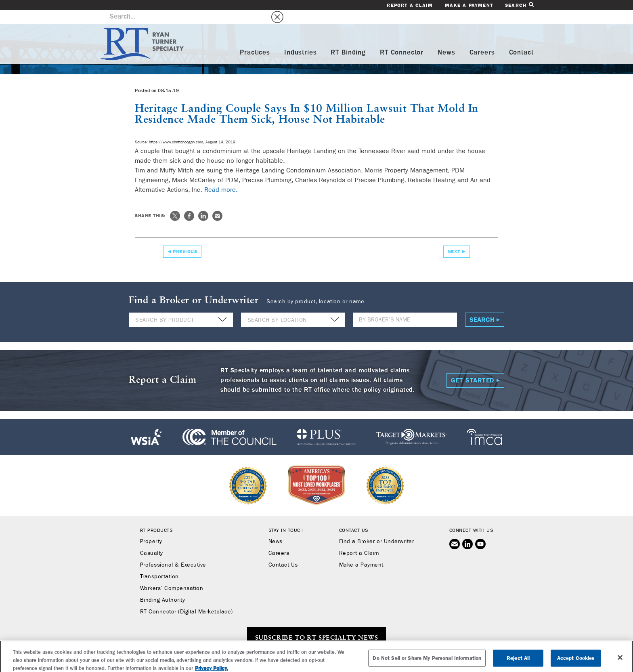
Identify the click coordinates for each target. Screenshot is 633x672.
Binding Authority (163, 586)
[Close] (620, 661)
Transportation (159, 563)
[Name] (405, 306)
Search (519, 5)
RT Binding (348, 39)
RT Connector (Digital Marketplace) (187, 598)
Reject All (518, 662)
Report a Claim (410, 5)
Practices (255, 39)
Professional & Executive (173, 551)
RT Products (156, 517)
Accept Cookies (576, 662)
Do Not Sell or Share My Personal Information (427, 662)
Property (151, 528)
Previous (185, 238)
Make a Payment (469, 5)
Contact (521, 39)
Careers (482, 39)
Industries (301, 39)
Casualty (152, 540)
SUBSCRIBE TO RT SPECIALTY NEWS (316, 624)
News (446, 39)
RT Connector (402, 39)
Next (454, 238)
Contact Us (283, 551)
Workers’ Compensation (172, 575)
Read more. (221, 176)
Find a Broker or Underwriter (376, 528)
